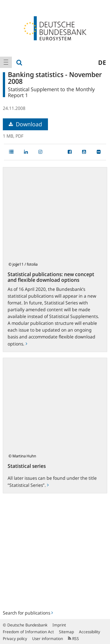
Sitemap (66, 632)
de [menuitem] (102, 62)
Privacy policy (15, 638)
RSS (73, 638)
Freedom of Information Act (28, 632)
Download (25, 124)
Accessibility (90, 632)
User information (48, 638)
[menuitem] (6, 62)
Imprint (59, 625)
